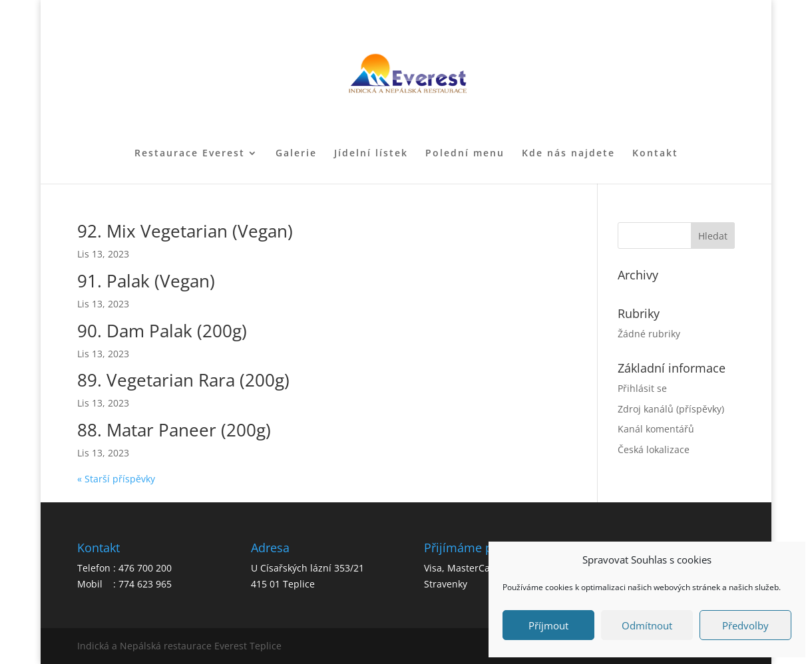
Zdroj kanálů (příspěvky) (671, 409)
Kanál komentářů (656, 429)
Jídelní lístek (371, 154)
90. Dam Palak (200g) (162, 331)
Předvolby (745, 625)
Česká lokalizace (654, 449)
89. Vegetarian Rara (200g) (183, 380)
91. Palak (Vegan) (146, 281)
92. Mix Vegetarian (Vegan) (185, 231)
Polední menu (465, 154)
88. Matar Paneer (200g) (174, 430)
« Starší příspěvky (116, 479)
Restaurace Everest (190, 154)
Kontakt (655, 154)
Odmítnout (647, 625)
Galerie (296, 154)
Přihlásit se (642, 388)
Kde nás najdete (568, 154)
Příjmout (548, 625)
